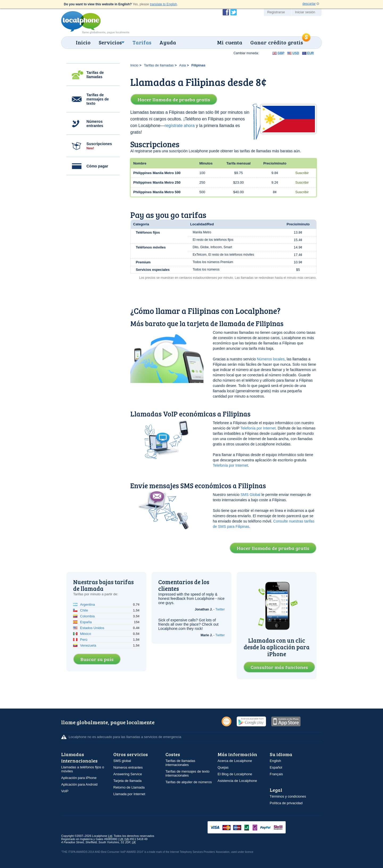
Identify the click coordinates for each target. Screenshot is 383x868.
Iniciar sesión (305, 12)
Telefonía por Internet (258, 428)
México (86, 634)
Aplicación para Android (79, 784)
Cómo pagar (97, 166)
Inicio (83, 42)
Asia (183, 65)
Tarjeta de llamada (127, 781)
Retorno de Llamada (129, 787)
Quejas (223, 767)
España (86, 622)
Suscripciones (99, 146)
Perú (84, 640)
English (275, 761)
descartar (309, 4)
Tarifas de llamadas (95, 75)
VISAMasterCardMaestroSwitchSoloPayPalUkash (254, 828)
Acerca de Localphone (235, 761)
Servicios (110, 42)
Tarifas (142, 42)
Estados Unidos (92, 628)
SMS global (122, 761)
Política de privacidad (286, 803)
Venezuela (88, 645)
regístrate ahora (180, 126)
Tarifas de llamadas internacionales (180, 763)
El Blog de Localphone (235, 774)
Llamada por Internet (129, 794)
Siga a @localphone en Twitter (234, 12)
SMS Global (250, 495)
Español (276, 767)
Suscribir (302, 173)
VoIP (65, 791)
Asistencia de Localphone (237, 781)
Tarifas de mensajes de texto (98, 99)
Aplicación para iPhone (79, 778)
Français (276, 774)
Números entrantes (95, 124)
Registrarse (276, 12)
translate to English (163, 4)
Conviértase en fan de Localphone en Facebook (226, 12)
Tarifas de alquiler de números (189, 782)
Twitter (220, 609)
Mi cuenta (230, 42)
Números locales (271, 359)
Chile (84, 610)
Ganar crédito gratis (277, 42)
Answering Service (128, 774)
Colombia (87, 616)
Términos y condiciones (288, 796)
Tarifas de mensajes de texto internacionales (187, 773)
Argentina (88, 604)
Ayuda (168, 42)
